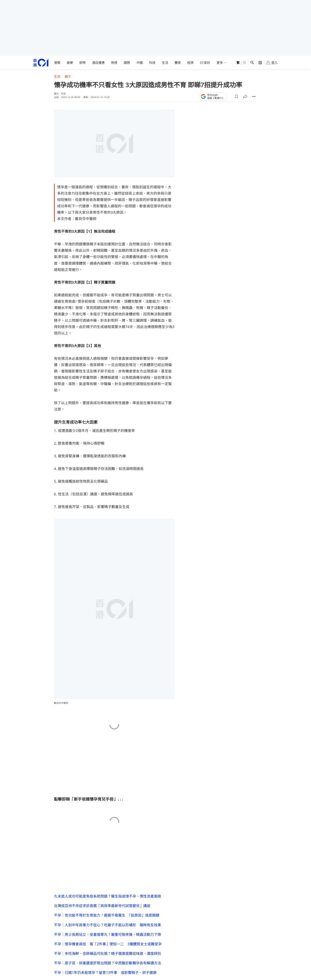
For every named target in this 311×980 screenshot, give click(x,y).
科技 (152, 63)
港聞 (57, 63)
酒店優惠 (98, 63)
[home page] (41, 63)
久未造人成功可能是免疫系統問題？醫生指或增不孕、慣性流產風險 (108, 896)
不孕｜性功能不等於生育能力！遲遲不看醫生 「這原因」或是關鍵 (107, 915)
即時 (83, 63)
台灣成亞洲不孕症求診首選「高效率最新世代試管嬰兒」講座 (102, 906)
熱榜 (114, 63)
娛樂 (70, 63)
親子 (68, 77)
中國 (140, 63)
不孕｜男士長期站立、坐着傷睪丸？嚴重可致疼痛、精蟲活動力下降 (108, 934)
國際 (127, 63)
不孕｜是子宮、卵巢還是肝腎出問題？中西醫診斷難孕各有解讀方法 (108, 963)
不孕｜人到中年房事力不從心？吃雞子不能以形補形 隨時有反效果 (108, 925)
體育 (178, 63)
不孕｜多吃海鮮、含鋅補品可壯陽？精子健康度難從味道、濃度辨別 (108, 953)
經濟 (190, 63)
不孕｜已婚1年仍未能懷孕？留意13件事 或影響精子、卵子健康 (105, 972)
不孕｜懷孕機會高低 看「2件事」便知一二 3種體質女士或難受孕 (108, 944)
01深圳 (205, 63)
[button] (236, 97)
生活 (165, 63)
